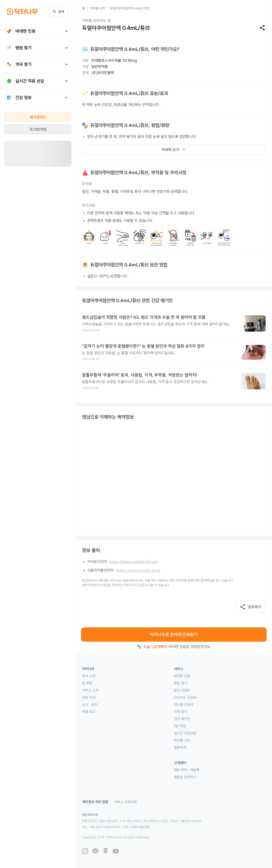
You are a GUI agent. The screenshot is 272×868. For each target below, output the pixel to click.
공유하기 (251, 607)
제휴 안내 (89, 697)
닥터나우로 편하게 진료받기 (174, 635)
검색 (59, 11)
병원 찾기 (180, 683)
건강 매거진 (182, 719)
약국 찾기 (180, 712)
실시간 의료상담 (185, 733)
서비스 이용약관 (126, 802)
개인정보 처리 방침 (95, 802)
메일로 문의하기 (185, 777)
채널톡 (195, 770)
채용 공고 (89, 712)
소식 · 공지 (90, 705)
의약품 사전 (182, 740)
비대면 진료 (182, 676)
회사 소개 (89, 676)
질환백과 (180, 747)
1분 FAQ (180, 726)
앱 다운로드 (38, 117)
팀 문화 (87, 683)
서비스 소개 (90, 690)
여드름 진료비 (184, 705)
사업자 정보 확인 (140, 827)
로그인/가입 (38, 129)
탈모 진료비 (182, 690)
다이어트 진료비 (185, 697)
